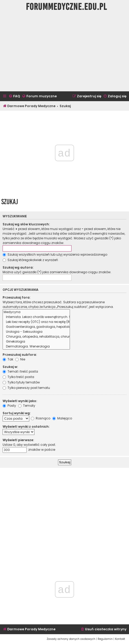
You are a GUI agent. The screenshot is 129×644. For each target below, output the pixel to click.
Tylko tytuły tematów (21, 382)
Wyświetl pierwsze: (18, 440)
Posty (9, 406)
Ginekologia (36, 342)
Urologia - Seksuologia (36, 332)
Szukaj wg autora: (18, 267)
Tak (8, 359)
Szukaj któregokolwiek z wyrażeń (30, 260)
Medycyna (36, 312)
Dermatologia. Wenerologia (36, 347)
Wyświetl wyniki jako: (20, 401)
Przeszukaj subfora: (20, 355)
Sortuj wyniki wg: (17, 413)
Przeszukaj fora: (16, 297)
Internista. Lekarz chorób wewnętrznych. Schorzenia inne (36, 317)
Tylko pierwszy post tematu (26, 388)
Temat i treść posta (20, 371)
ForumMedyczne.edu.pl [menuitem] (66, 7)
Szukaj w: (10, 367)
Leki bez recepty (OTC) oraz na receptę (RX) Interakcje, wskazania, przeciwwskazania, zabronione (36, 322)
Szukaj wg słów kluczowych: (26, 224)
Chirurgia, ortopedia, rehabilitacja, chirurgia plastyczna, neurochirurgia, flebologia (36, 337)
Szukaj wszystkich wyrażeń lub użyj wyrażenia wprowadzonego (55, 254)
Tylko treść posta (18, 377)
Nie (20, 359)
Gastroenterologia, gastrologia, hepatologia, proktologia (36, 327)
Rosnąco (41, 418)
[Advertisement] (64, 53)
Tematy (27, 406)
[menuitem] (14, 96)
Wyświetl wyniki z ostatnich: (26, 427)
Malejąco (62, 418)
